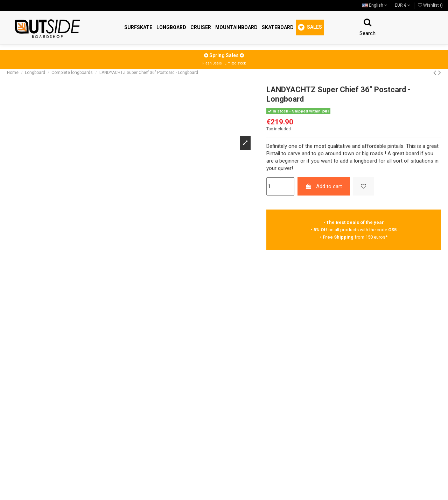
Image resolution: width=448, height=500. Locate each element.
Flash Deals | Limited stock (224, 63)
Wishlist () (430, 5)
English (375, 5)
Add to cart (324, 186)
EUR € (402, 5)
